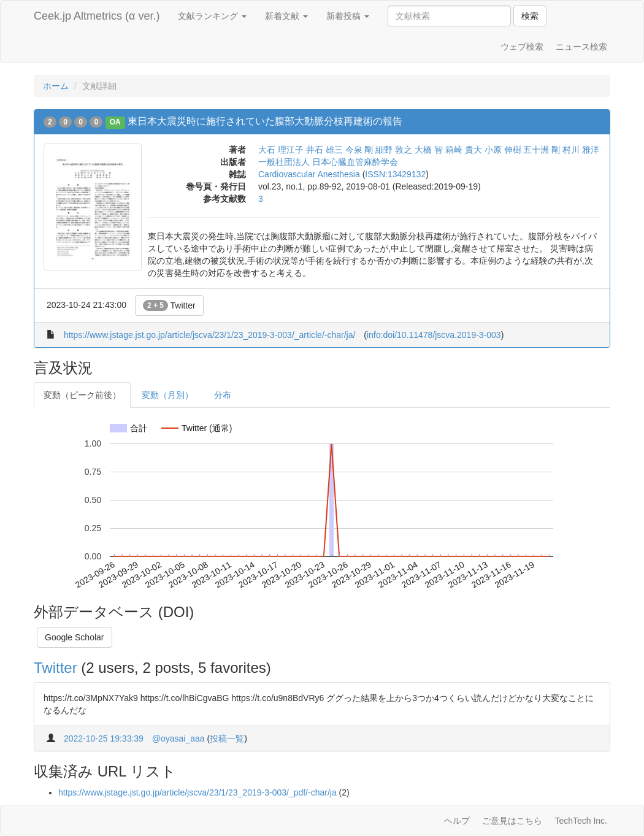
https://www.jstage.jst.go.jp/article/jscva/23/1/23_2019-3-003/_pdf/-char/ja (197, 792)
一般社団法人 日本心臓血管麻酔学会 (328, 162)
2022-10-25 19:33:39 (104, 738)
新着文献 (286, 16)
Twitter (169, 305)
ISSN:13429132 (395, 174)
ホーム (56, 86)
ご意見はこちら (512, 821)
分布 (223, 395)
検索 (530, 16)
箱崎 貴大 (464, 150)
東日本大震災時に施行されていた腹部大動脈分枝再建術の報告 (265, 121)
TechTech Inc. (581, 821)
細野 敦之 (394, 150)
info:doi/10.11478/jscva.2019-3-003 (434, 335)
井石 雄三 (324, 150)
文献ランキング (212, 16)
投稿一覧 (227, 738)
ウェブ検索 (522, 47)
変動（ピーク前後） (82, 395)
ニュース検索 (581, 47)
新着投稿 (348, 16)
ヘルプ (457, 821)
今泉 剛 (359, 150)
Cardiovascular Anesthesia (309, 174)
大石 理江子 (281, 150)
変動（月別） (167, 395)
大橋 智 (429, 150)
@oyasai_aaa (178, 738)
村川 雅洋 (581, 150)
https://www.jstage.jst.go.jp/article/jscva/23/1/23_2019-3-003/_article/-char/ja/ (209, 335)
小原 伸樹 (503, 150)
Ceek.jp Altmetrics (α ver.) (97, 16)
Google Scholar (75, 637)
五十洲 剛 (542, 150)
